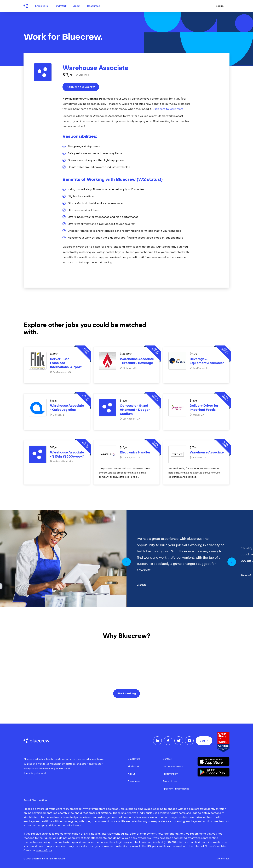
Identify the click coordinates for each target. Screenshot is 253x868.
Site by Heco (223, 859)
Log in (220, 6)
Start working (127, 694)
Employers (42, 6)
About (77, 6)
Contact (167, 759)
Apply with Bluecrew (81, 87)
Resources (94, 6)
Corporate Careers (173, 767)
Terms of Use (170, 781)
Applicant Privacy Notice (176, 789)
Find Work (61, 6)
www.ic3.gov (44, 851)
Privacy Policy (170, 774)
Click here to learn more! (168, 109)
